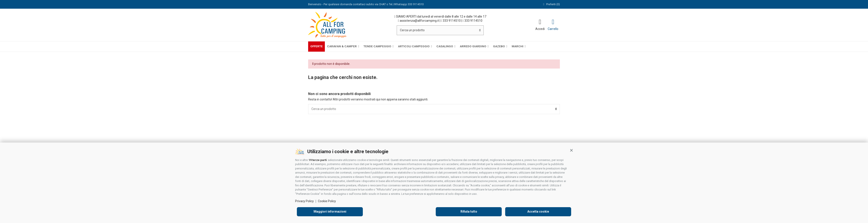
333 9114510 (451, 21)
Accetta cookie (538, 212)
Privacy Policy (304, 201)
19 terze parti (318, 160)
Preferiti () (551, 4)
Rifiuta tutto (469, 212)
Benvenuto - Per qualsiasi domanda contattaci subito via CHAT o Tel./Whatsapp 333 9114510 (366, 4)
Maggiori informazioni (330, 212)
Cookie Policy (327, 201)
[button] (571, 150)
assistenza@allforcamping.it (418, 21)
